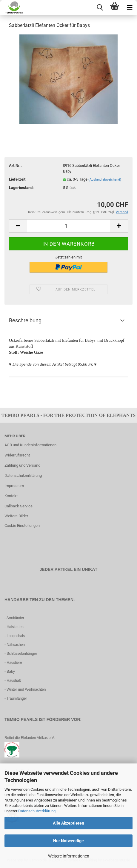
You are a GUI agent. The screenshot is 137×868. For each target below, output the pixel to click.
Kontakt (11, 496)
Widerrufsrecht (17, 455)
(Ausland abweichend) (105, 180)
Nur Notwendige (68, 841)
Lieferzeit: (18, 179)
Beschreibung (25, 320)
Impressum (14, 486)
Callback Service (19, 506)
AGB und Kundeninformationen (30, 445)
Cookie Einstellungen (22, 526)
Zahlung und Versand (22, 465)
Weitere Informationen (69, 856)
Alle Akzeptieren (68, 823)
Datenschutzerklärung (37, 811)
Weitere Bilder (16, 516)
